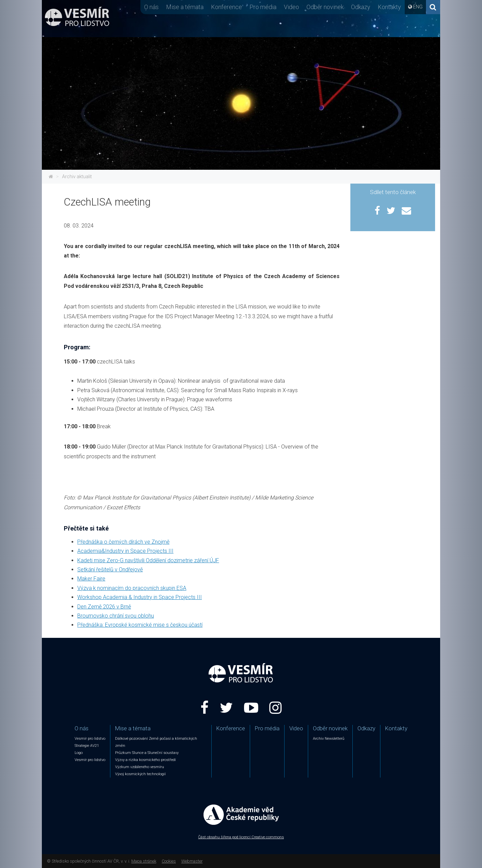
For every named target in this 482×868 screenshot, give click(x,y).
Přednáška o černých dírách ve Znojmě (123, 542)
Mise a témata (185, 7)
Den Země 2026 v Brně (104, 607)
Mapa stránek (144, 861)
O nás (151, 7)
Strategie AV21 (87, 746)
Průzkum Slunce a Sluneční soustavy (147, 753)
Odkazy (361, 7)
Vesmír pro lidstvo (90, 739)
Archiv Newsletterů (329, 739)
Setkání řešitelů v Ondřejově (110, 569)
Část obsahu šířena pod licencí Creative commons (241, 837)
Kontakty (389, 7)
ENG (418, 7)
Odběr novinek (325, 7)
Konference (226, 7)
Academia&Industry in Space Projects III (125, 551)
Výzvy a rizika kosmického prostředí (145, 760)
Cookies (169, 861)
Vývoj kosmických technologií (140, 774)
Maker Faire (91, 579)
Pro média (263, 7)
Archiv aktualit (77, 177)
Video (291, 7)
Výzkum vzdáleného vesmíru (140, 767)
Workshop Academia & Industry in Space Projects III (140, 597)
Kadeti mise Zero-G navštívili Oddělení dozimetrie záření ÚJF (148, 560)
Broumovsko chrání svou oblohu (116, 616)
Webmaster (192, 861)
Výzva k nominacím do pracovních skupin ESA (132, 588)
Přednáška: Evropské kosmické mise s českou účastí (140, 625)
